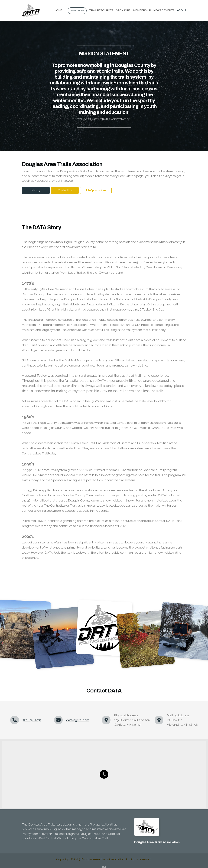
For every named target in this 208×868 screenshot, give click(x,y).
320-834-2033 (32, 720)
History (36, 190)
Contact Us (65, 190)
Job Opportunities (96, 190)
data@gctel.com (78, 720)
